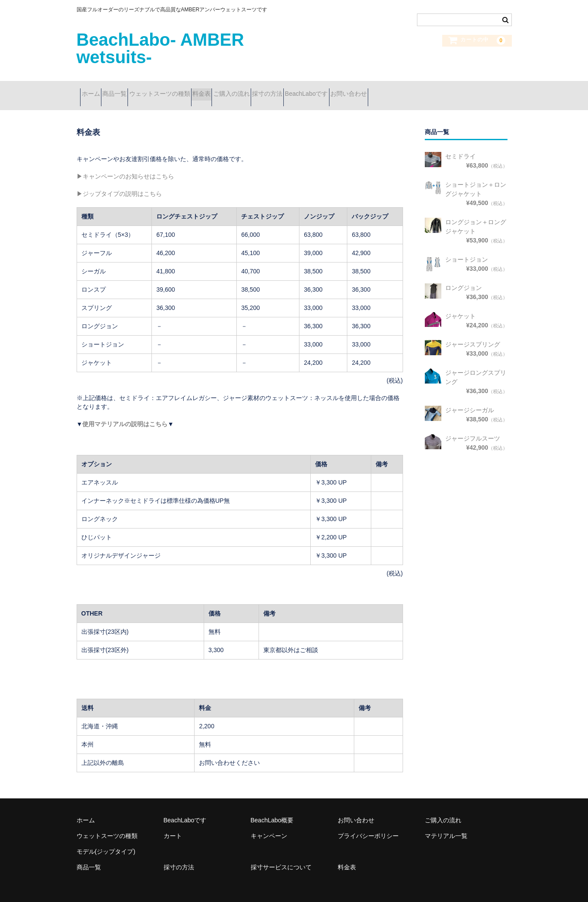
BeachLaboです (403, 90)
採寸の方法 (348, 90)
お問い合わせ (460, 90)
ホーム (94, 90)
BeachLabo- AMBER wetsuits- (160, 48)
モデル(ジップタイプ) (106, 840)
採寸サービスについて (281, 856)
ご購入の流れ (297, 90)
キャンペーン (269, 825)
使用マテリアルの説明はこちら (125, 413)
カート (173, 825)
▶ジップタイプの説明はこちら (119, 183)
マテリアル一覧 (446, 825)
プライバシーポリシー (368, 825)
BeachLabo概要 (272, 809)
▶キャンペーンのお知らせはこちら (125, 165)
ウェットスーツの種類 (194, 90)
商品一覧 (134, 90)
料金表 (252, 90)
